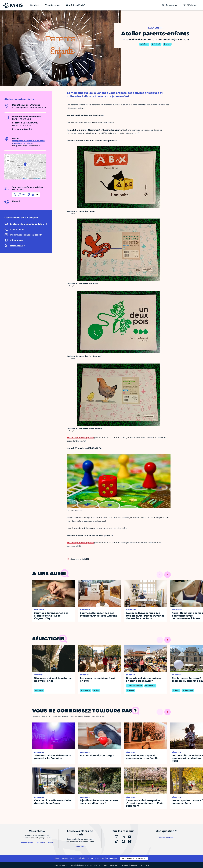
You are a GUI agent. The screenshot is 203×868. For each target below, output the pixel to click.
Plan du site (144, 865)
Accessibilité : (85, 865)
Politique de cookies (129, 865)
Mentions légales (61, 865)
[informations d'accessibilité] (26, 195)
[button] (25, 164)
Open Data (114, 865)
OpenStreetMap (37, 179)
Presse (105, 865)
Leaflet (25, 179)
